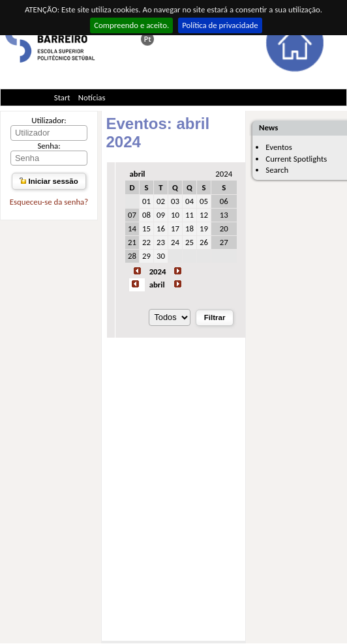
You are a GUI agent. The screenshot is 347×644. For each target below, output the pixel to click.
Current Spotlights (296, 159)
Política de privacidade (220, 25)
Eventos (279, 147)
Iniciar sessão (49, 181)
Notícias (92, 97)
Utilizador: (49, 120)
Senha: (49, 146)
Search (277, 170)
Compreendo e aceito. (131, 25)
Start (62, 97)
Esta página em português (147, 39)
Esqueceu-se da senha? (49, 202)
